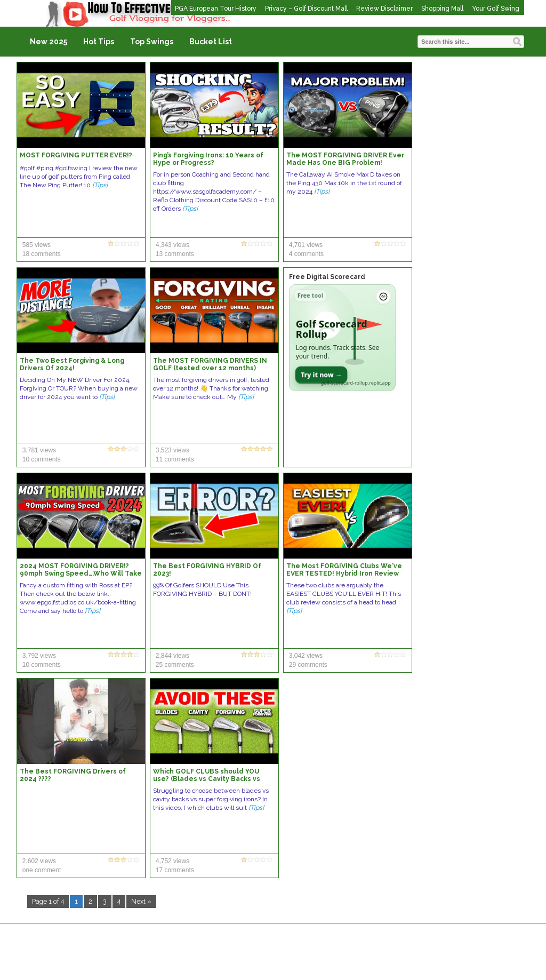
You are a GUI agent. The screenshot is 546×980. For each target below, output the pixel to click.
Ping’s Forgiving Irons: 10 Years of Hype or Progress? (208, 159)
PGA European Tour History (216, 9)
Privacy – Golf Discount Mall (306, 9)
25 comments (175, 665)
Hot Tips (99, 42)
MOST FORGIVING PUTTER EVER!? (76, 155)
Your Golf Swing (496, 9)
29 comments (308, 665)
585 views (37, 245)
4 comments (306, 254)
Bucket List (211, 42)
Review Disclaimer (384, 9)
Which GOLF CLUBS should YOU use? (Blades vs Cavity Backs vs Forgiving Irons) (207, 779)
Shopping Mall (442, 9)
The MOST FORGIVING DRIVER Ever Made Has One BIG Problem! (345, 159)
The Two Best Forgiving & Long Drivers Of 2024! (72, 364)
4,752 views (172, 861)
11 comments (175, 459)
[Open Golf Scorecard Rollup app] (342, 338)
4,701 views (306, 245)
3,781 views (39, 450)
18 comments (42, 254)
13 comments (175, 254)
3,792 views (39, 656)
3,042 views (306, 656)
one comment (42, 870)
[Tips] (100, 185)
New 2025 (49, 42)
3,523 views (172, 450)
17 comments (175, 870)
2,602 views (39, 861)
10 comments (42, 459)
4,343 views (172, 245)
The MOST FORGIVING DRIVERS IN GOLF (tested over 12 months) (210, 364)
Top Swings (152, 42)
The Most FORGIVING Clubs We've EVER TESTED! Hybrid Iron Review (344, 570)
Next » (141, 901)
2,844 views (172, 656)
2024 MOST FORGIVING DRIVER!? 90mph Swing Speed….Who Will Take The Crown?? (81, 573)
